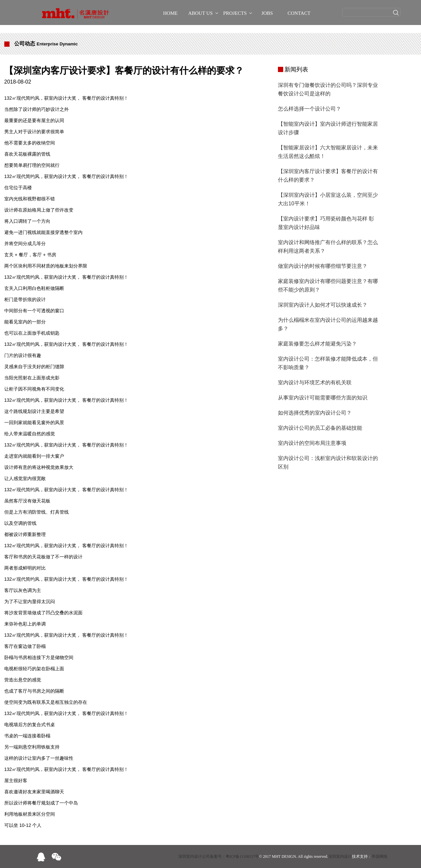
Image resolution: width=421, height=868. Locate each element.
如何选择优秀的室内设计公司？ (315, 413)
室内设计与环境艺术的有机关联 (315, 383)
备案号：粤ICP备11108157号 (235, 856)
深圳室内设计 (340, 856)
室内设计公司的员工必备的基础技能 (320, 428)
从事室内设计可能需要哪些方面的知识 (323, 398)
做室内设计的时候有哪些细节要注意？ (323, 266)
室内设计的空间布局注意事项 (312, 443)
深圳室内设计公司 (194, 856)
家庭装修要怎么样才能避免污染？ (317, 344)
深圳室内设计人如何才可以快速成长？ (323, 305)
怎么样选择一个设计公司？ (310, 109)
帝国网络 (380, 856)
